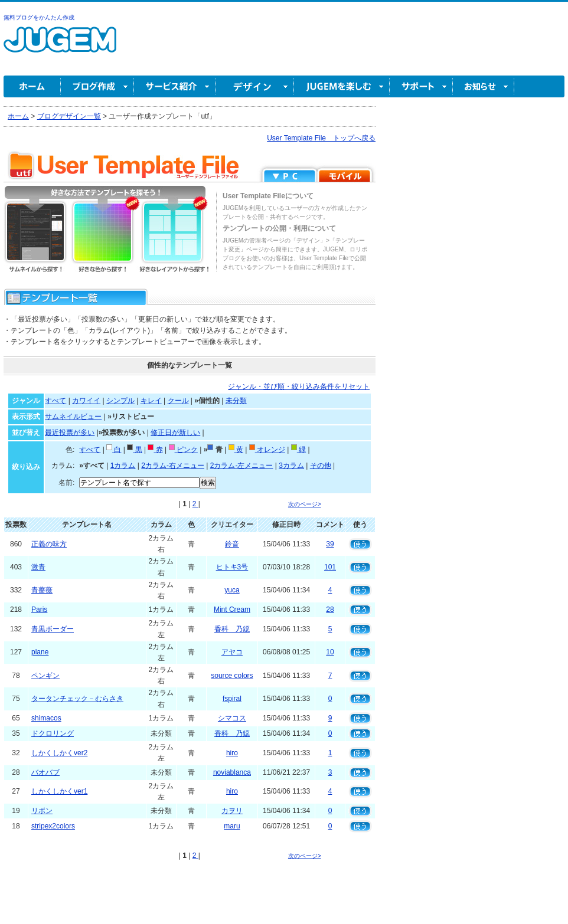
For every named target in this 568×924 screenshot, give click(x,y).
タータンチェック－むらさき (77, 699)
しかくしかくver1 (59, 791)
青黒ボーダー (53, 629)
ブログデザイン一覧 (69, 116)
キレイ (151, 401)
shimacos (46, 718)
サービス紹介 (175, 86)
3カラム (291, 466)
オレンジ (267, 450)
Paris (39, 610)
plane (40, 652)
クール (178, 401)
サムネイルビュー (73, 417)
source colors (232, 676)
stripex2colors (53, 826)
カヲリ (232, 811)
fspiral (232, 699)
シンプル (120, 401)
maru (232, 826)
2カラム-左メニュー (242, 466)
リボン (42, 811)
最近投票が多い (70, 432)
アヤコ (232, 652)
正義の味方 (49, 544)
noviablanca (232, 772)
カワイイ (86, 401)
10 (330, 652)
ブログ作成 (97, 86)
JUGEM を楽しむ (342, 86)
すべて (56, 401)
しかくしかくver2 (59, 753)
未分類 (236, 401)
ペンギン (45, 676)
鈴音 (232, 544)
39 (330, 544)
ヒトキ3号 (232, 567)
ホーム (32, 86)
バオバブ (45, 772)
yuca (232, 590)
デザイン (255, 86)
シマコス (232, 718)
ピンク (183, 450)
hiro (232, 753)
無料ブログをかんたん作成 (39, 17)
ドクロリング (53, 733)
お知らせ (484, 86)
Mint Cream (232, 610)
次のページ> (305, 504)
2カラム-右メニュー (173, 466)
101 (330, 567)
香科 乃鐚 (232, 629)
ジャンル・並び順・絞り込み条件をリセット (299, 386)
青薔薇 (42, 590)
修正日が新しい (175, 432)
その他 (321, 466)
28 (330, 610)
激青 (38, 567)
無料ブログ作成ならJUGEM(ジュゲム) (60, 46)
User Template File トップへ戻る (321, 138)
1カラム (123, 466)
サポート (421, 86)
